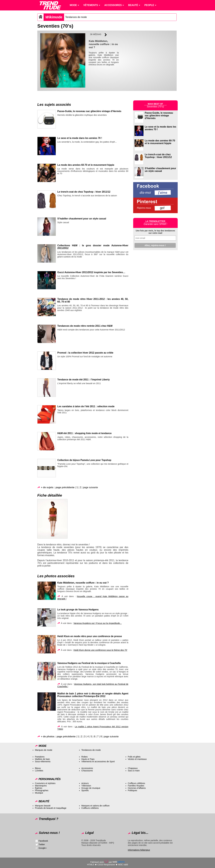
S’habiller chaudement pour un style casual (82, 219)
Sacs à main (134, 771)
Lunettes (39, 771)
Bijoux (38, 768)
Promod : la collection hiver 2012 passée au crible (85, 353)
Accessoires (87, 768)
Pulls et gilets (134, 757)
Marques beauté (43, 806)
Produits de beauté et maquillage (51, 808)
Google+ (43, 848)
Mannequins (41, 786)
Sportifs (85, 790)
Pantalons (40, 757)
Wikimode (54, 17)
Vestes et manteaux (137, 759)
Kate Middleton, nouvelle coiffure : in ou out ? (83, 583)
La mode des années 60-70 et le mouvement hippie (86, 165)
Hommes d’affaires (137, 788)
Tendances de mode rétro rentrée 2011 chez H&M (85, 326)
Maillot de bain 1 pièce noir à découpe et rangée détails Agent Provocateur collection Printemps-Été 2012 (93, 695)
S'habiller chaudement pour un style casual (161, 170)
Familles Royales (136, 786)
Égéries (39, 788)
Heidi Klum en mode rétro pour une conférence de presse (90, 636)
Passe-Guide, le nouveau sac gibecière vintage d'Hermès (159, 116)
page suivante (90, 487)
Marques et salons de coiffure (95, 806)
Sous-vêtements (43, 761)
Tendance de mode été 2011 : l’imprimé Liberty (84, 380)
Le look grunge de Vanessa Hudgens (78, 610)
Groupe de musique (91, 788)
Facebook (43, 841)
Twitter (42, 844)
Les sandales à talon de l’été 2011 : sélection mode (86, 406)
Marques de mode (44, 750)
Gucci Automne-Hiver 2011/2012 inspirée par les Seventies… (91, 272)
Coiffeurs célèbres (136, 783)
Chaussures (87, 771)
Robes (85, 757)
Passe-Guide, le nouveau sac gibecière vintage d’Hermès (89, 111)
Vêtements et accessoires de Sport (98, 761)
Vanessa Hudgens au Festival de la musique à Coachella (89, 663)
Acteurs (85, 783)
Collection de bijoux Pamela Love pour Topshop (84, 460)
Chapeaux (133, 768)
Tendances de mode (76, 17)
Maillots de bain (42, 759)
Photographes (42, 790)
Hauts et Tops (88, 759)
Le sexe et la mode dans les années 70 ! (80, 138)
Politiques (132, 790)
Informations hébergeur (139, 850)
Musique (39, 793)
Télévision (86, 786)
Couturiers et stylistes (45, 783)
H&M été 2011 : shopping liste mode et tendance (84, 433)
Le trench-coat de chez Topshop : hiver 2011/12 (84, 192)
